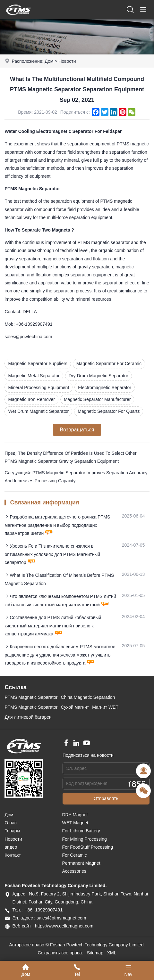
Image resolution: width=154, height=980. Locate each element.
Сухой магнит (75, 707)
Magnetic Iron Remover (31, 399)
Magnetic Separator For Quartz (109, 411)
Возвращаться (77, 430)
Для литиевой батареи (28, 717)
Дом (49, 61)
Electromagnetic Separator (105, 388)
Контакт (13, 855)
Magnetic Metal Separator (34, 376)
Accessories (74, 871)
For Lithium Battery (81, 831)
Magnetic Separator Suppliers (38, 363)
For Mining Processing (84, 839)
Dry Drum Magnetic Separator (98, 376)
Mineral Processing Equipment (38, 388)
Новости (67, 61)
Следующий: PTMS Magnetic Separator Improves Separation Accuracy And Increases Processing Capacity (76, 477)
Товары (12, 831)
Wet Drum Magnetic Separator (38, 411)
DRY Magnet (75, 815)
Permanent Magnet (81, 863)
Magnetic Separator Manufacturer (97, 399)
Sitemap (95, 953)
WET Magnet (75, 823)
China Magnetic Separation (88, 697)
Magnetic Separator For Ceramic (109, 363)
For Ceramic (74, 855)
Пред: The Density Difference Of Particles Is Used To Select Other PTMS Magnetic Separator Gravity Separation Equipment (70, 457)
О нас (10, 823)
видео (11, 847)
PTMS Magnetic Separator (31, 697)
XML (112, 953)
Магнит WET (105, 707)
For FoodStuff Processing (87, 847)
